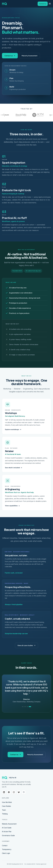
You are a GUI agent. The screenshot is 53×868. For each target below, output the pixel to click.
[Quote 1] (22, 707)
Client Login (6, 853)
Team (4, 810)
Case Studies (6, 806)
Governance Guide (8, 836)
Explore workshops (13, 430)
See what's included (14, 468)
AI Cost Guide (7, 828)
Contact (5, 846)
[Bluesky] (19, 792)
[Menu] (50, 4)
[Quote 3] (26, 707)
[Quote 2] (24, 707)
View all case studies (27, 645)
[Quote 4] (27, 707)
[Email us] (24, 792)
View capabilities (12, 506)
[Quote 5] (30, 707)
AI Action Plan (7, 832)
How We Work (7, 802)
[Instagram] (14, 792)
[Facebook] (9, 792)
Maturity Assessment (30, 56)
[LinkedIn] (4, 792)
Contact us (43, 4)
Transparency (7, 849)
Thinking (5, 814)
